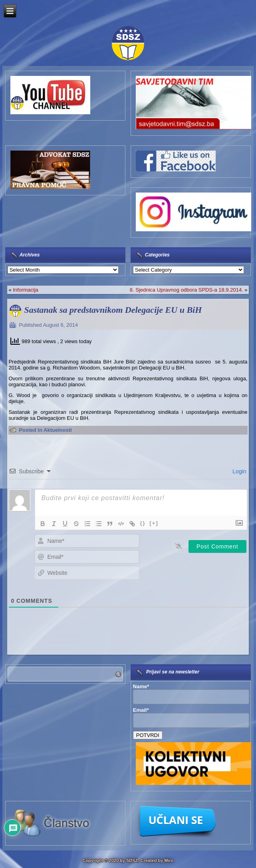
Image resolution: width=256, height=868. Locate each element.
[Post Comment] (217, 546)
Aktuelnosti (58, 430)
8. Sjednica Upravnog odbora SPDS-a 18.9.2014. (187, 290)
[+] (154, 523)
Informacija (26, 290)
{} (143, 523)
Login (238, 471)
